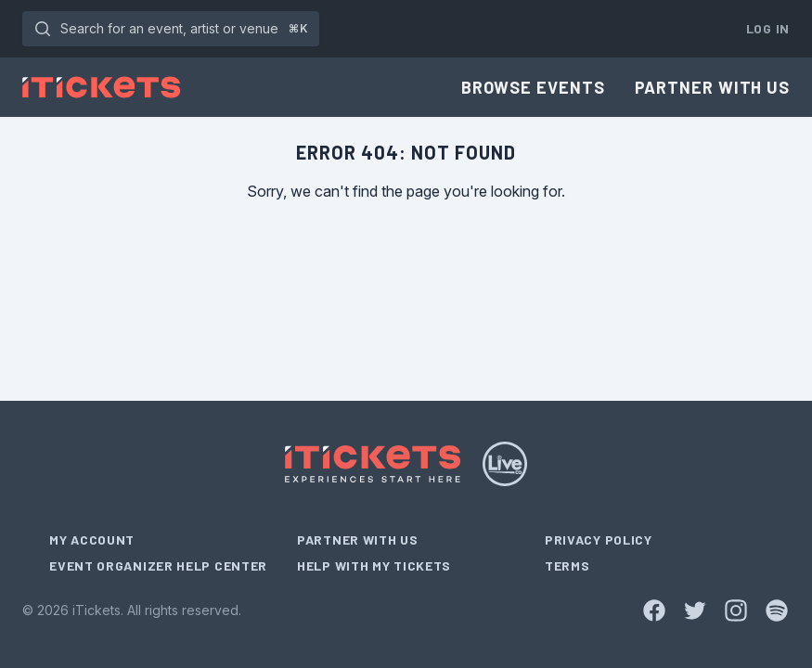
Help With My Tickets (374, 565)
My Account (92, 540)
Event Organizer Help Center (158, 565)
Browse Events (533, 87)
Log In (768, 28)
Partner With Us (713, 87)
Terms (567, 565)
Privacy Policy (599, 540)
